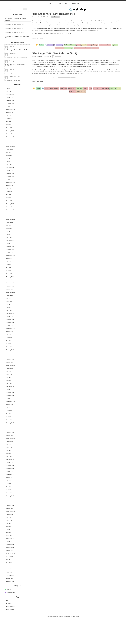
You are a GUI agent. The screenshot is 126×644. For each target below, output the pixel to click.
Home (51, 29)
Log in (8, 626)
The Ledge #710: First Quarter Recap (14, 58)
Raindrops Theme (75, 642)
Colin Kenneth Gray (14, 103)
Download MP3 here (38, 64)
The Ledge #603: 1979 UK (14, 99)
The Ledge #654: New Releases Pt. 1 (17, 76)
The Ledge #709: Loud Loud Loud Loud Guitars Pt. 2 (17, 63)
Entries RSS (58, 642)
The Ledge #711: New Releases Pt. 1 (14, 54)
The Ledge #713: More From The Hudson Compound (15, 45)
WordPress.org (10, 635)
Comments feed (10, 632)
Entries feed (9, 629)
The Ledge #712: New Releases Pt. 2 (14, 50)
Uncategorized (11, 618)
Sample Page (63, 29)
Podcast (9, 615)
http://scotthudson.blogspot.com (63, 59)
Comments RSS (67, 642)
